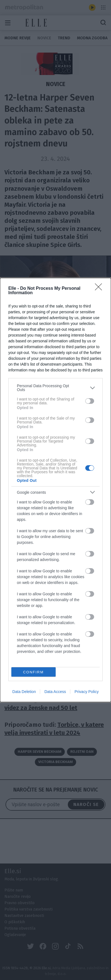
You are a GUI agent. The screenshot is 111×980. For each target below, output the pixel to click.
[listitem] (56, 388)
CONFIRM (33, 672)
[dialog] (56, 490)
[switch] (90, 401)
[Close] (100, 289)
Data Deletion (24, 692)
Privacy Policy (87, 692)
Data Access (55, 692)
